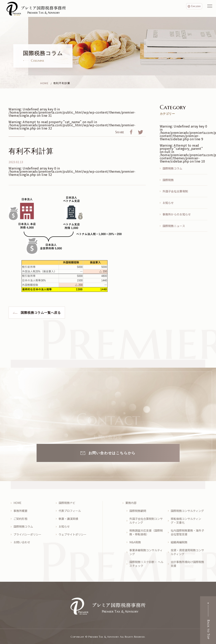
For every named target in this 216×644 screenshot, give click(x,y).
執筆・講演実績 (68, 519)
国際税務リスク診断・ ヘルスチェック (146, 564)
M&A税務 (135, 542)
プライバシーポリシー (27, 534)
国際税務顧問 (138, 511)
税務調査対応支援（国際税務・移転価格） (146, 532)
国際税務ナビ (67, 503)
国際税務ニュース (174, 226)
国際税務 (168, 180)
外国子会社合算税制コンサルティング (146, 521)
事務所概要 (20, 511)
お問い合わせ (22, 542)
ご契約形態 (20, 519)
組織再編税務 (179, 542)
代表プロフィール (70, 511)
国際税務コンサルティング (187, 511)
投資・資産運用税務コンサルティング (187, 552)
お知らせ (168, 203)
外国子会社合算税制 (175, 191)
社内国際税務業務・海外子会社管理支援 (187, 532)
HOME (17, 503)
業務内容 (131, 503)
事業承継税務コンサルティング (146, 552)
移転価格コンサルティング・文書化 (186, 521)
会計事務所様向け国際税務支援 (187, 564)
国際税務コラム (172, 168)
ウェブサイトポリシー (73, 534)
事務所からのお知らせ (177, 214)
